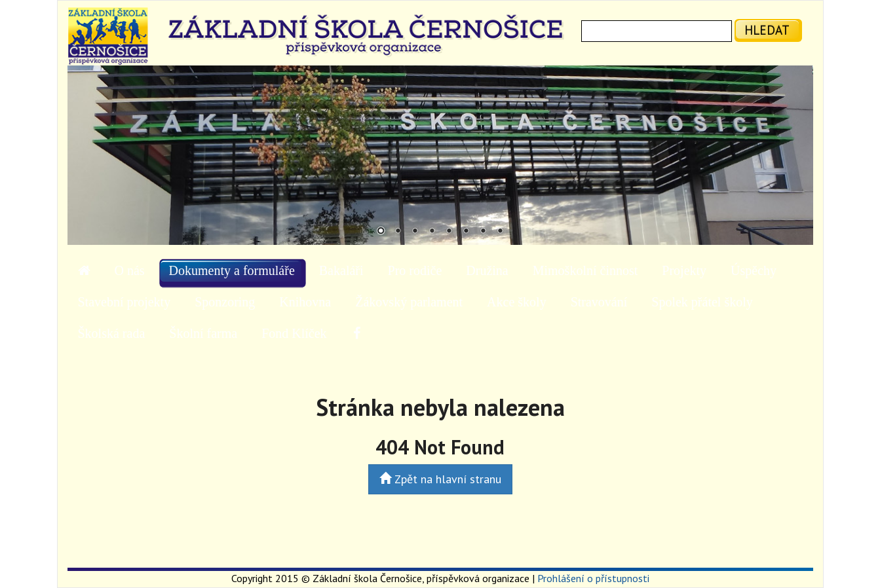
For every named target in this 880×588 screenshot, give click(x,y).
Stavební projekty (124, 302)
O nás (130, 270)
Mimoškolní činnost (585, 270)
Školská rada (112, 333)
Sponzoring (225, 302)
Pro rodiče (415, 270)
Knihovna (305, 302)
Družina (487, 270)
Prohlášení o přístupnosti (593, 578)
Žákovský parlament (409, 302)
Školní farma (203, 333)
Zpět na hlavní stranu (440, 479)
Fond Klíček (294, 333)
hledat (767, 30)
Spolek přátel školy (702, 302)
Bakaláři (341, 270)
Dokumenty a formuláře (232, 270)
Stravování (599, 302)
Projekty (684, 270)
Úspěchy (754, 270)
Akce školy (517, 302)
